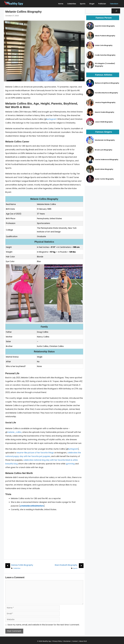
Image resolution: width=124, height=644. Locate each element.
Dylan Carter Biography (104, 179)
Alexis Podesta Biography (105, 36)
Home (61, 4)
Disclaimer (67, 641)
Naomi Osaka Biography (105, 112)
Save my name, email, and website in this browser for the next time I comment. (44, 625)
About (81, 641)
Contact (75, 641)
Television (114, 4)
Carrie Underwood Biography (107, 160)
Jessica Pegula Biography (105, 102)
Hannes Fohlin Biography (22, 565)
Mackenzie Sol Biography (105, 140)
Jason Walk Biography (104, 122)
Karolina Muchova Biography (106, 93)
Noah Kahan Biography (104, 169)
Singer (92, 4)
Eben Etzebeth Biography (66, 565)
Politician (102, 4)
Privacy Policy (57, 641)
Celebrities (72, 4)
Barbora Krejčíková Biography (107, 83)
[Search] (116, 11)
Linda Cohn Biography (104, 45)
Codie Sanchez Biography (105, 55)
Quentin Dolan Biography (105, 26)
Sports (83, 4)
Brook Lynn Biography (104, 150)
